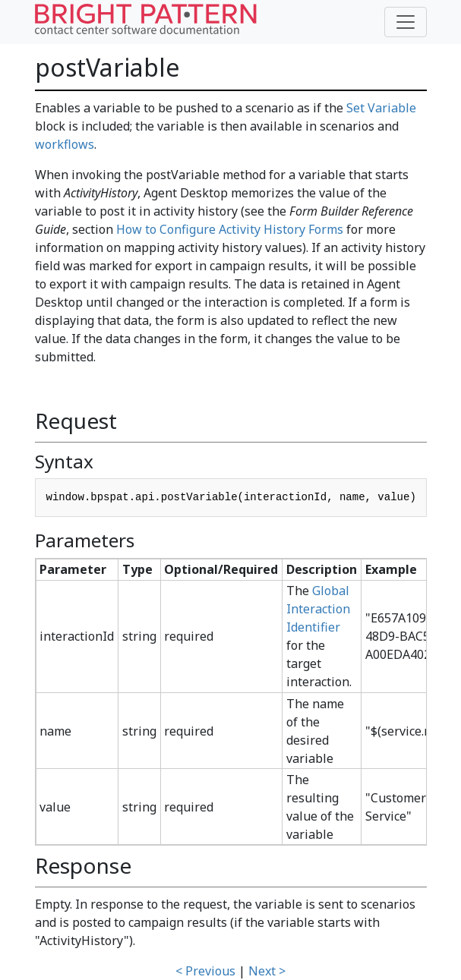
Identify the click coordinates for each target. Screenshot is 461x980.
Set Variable (381, 108)
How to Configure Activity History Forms (230, 229)
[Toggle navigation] (406, 22)
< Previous (205, 971)
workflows (65, 144)
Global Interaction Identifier (318, 609)
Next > (267, 971)
